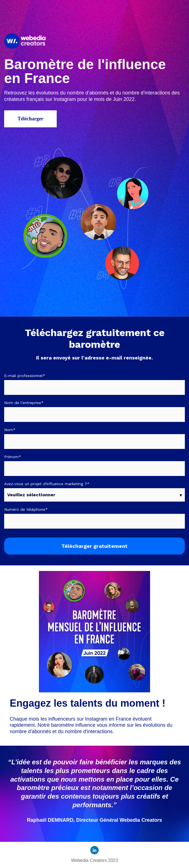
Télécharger (30, 119)
